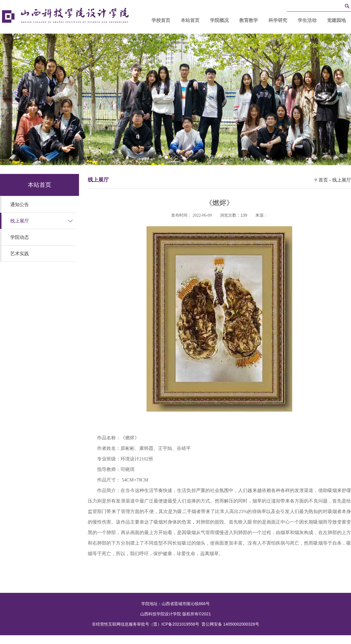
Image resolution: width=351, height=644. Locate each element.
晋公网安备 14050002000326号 (230, 624)
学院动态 (20, 237)
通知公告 (20, 204)
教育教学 (249, 20)
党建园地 (336, 20)
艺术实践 (20, 254)
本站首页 (190, 20)
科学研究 (278, 20)
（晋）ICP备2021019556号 (174, 624)
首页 (323, 180)
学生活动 (307, 20)
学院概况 (219, 20)
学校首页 (161, 20)
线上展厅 (20, 221)
